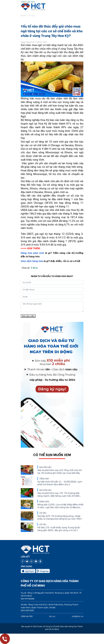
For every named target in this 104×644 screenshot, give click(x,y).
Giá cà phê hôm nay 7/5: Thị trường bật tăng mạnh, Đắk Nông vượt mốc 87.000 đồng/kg (58, 494)
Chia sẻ (26, 268)
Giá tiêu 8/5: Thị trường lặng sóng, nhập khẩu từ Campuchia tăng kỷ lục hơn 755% (60, 517)
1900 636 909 (28, 2)
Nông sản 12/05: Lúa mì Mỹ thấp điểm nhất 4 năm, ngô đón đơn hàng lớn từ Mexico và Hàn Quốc (60, 506)
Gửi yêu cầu (28, 316)
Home (23, 15)
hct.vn (52, 616)
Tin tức (31, 15)
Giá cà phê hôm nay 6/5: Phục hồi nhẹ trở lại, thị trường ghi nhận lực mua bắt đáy (60, 471)
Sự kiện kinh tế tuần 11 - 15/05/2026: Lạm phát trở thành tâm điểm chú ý (60, 483)
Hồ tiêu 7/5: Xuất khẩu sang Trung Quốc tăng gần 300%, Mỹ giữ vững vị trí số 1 (59, 529)
